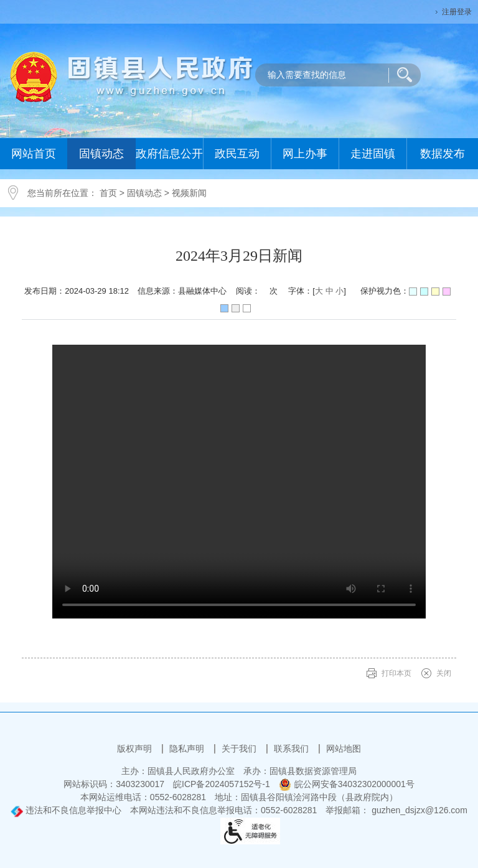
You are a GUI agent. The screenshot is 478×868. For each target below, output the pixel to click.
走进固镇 (373, 154)
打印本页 (396, 673)
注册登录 (457, 12)
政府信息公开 (169, 154)
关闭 (444, 673)
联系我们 (293, 749)
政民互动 (237, 154)
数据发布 (443, 154)
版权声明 (136, 749)
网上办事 (305, 154)
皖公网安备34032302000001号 (347, 784)
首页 (108, 193)
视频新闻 (189, 193)
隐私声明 (188, 749)
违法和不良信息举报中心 (66, 810)
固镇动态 (101, 154)
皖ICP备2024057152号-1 (222, 784)
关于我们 (240, 749)
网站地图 (344, 749)
